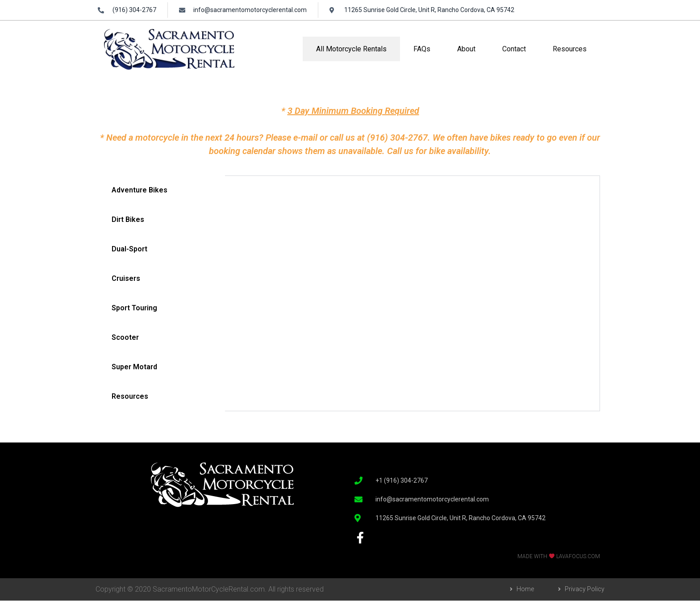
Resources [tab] (130, 396)
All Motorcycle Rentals (351, 49)
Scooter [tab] (125, 337)
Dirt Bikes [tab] (128, 219)
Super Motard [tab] (134, 367)
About (466, 49)
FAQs (422, 49)
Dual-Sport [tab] (129, 249)
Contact (514, 49)
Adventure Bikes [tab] (140, 190)
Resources (570, 49)
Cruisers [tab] (126, 278)
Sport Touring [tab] (134, 308)
